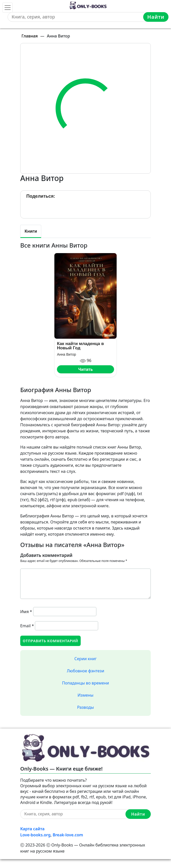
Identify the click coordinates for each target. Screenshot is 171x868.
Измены (86, 695)
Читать (85, 369)
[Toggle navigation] (8, 8)
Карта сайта (32, 829)
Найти (156, 17)
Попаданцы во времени (85, 683)
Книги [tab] (31, 231)
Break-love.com (68, 835)
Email (27, 626)
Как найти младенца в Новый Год (80, 346)
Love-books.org (35, 835)
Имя (26, 612)
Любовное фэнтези (85, 671)
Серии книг (85, 659)
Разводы (85, 707)
